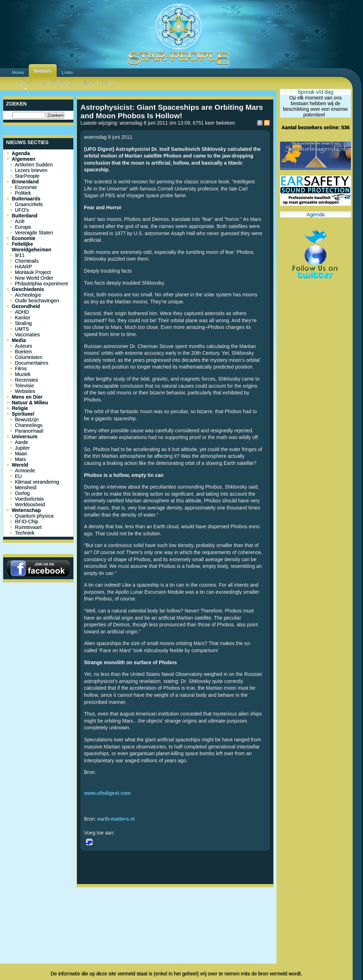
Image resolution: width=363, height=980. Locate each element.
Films (21, 369)
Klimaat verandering (37, 482)
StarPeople (27, 176)
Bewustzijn (27, 420)
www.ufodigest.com (107, 793)
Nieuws (43, 71)
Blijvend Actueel (98, 83)
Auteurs (23, 346)
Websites (25, 391)
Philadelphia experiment (41, 284)
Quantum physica (34, 516)
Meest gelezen (57, 83)
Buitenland (24, 216)
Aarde (21, 442)
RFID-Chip (27, 522)
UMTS (22, 329)
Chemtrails (27, 261)
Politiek (23, 193)
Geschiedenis (28, 289)
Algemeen (24, 159)
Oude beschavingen (37, 301)
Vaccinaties (27, 335)
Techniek (25, 533)
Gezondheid (26, 306)
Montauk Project (33, 272)
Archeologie (28, 295)
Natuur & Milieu (30, 403)
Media (19, 340)
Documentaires (32, 363)
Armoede (25, 471)
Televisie (24, 386)
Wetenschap (26, 510)
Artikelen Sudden (34, 165)
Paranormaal (29, 431)
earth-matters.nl (116, 819)
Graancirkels (29, 204)
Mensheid (26, 488)
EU (18, 476)
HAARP (23, 267)
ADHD (22, 312)
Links (67, 73)
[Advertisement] (175, 913)
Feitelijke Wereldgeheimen (32, 247)
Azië (20, 221)
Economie (26, 187)
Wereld (20, 465)
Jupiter (22, 448)
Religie (20, 408)
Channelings (29, 425)
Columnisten (29, 357)
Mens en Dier (27, 397)
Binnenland (25, 182)
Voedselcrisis (29, 499)
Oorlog (22, 493)
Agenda (21, 153)
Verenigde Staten (34, 233)
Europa (23, 227)
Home (18, 73)
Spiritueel (23, 414)
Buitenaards (26, 199)
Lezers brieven (31, 170)
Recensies (26, 380)
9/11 (20, 255)
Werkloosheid (30, 505)
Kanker (23, 318)
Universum (24, 437)
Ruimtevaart (28, 527)
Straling (23, 323)
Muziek (23, 374)
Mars (20, 459)
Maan (21, 454)
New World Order (34, 278)
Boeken (23, 352)
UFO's (22, 210)
